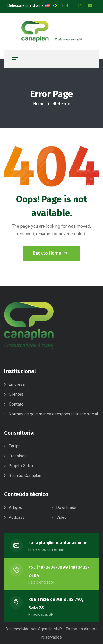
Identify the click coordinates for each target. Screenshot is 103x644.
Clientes (16, 394)
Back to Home (50, 253)
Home (39, 104)
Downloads (66, 507)
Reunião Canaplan (25, 476)
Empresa (17, 384)
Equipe (15, 446)
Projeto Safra (21, 466)
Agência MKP (50, 629)
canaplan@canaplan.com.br (58, 543)
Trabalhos (18, 456)
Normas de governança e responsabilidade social (53, 414)
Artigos (15, 507)
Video (62, 517)
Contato (16, 404)
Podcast (16, 517)
